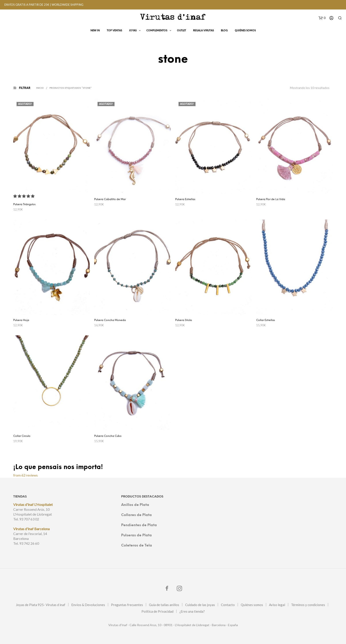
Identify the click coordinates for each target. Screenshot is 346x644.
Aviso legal (277, 605)
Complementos (157, 31)
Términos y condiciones (308, 605)
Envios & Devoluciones (88, 605)
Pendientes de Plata (139, 525)
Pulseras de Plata (136, 535)
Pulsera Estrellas (185, 199)
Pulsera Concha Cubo (108, 436)
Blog (224, 31)
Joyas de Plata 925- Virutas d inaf (41, 605)
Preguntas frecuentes (127, 605)
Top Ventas (114, 31)
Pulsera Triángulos (24, 204)
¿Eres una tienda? (192, 611)
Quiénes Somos (245, 31)
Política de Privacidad (157, 611)
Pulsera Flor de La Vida (271, 199)
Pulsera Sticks (184, 320)
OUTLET (181, 31)
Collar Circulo (22, 436)
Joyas (133, 31)
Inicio (41, 88)
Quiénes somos (252, 605)
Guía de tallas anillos (164, 605)
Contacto (228, 605)
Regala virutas (203, 31)
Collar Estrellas (266, 320)
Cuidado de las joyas (200, 605)
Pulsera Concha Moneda (110, 320)
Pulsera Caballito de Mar (110, 199)
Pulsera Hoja (21, 320)
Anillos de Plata (135, 505)
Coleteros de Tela (137, 545)
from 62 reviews (25, 475)
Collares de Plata (136, 515)
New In (95, 31)
